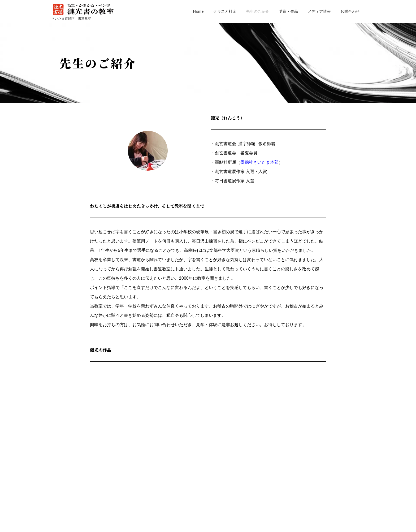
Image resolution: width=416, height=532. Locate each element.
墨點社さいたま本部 (259, 162)
